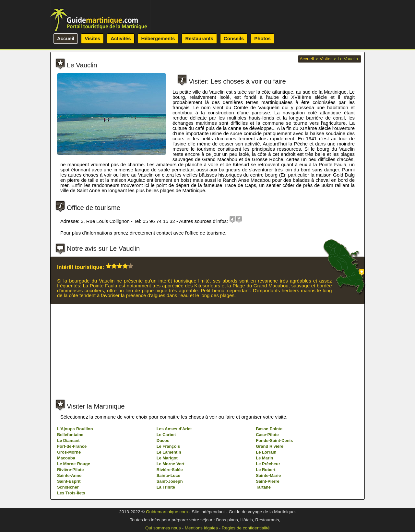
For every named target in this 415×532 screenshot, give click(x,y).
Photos (262, 38)
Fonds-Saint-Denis (274, 440)
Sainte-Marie (268, 475)
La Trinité (166, 487)
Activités (121, 38)
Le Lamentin (169, 452)
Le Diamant (68, 440)
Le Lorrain (266, 452)
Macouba (66, 458)
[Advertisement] (207, 353)
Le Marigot (167, 458)
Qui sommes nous (163, 528)
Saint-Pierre (267, 481)
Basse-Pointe (269, 429)
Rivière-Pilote (71, 470)
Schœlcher (68, 487)
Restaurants (199, 38)
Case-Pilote (267, 435)
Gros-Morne (69, 452)
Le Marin (264, 458)
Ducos (163, 440)
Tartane (263, 487)
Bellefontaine (70, 435)
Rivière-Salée (170, 470)
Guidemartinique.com (167, 512)
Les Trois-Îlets (71, 493)
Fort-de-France (72, 446)
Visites (92, 38)
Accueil (66, 38)
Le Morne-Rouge (74, 464)
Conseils (234, 38)
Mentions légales (201, 528)
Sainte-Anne (69, 475)
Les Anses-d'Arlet (174, 429)
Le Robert (266, 470)
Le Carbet (166, 435)
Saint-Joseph (170, 481)
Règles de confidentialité (246, 528)
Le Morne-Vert (171, 464)
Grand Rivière (270, 446)
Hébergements (158, 38)
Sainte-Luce (168, 475)
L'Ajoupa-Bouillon (75, 429)
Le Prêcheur (268, 464)
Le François (168, 446)
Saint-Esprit (69, 481)
